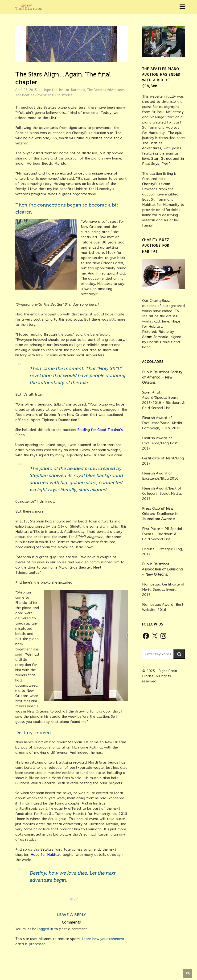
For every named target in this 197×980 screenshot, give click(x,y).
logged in (45, 929)
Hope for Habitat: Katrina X (64, 90)
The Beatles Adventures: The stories (44, 95)
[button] (179, 654)
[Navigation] (182, 7)
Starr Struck (161, 159)
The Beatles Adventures (106, 90)
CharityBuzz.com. (157, 184)
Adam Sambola (155, 337)
